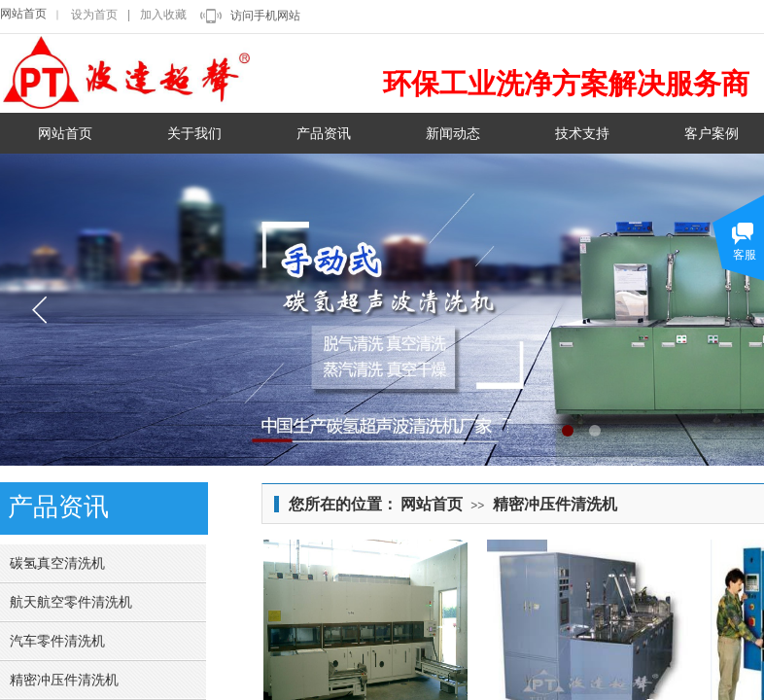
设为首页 (94, 15)
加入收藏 (163, 15)
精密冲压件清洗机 (555, 504)
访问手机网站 (265, 16)
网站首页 (23, 14)
